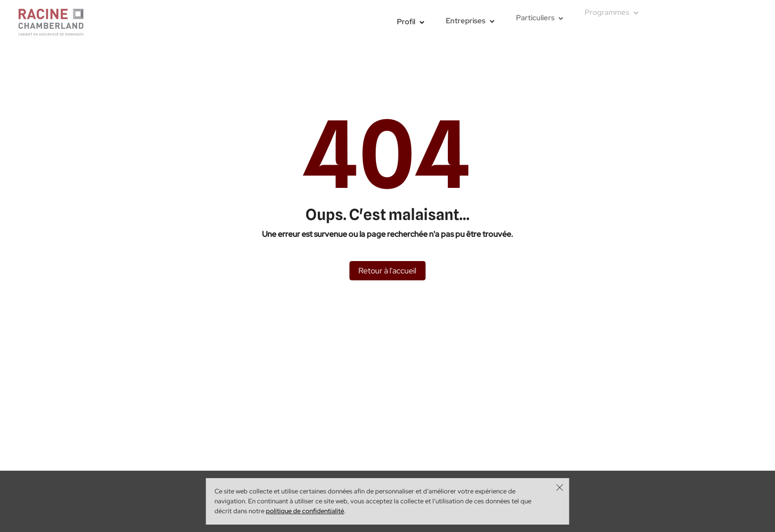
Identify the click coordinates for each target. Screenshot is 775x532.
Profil (406, 22)
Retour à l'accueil (387, 270)
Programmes (607, 9)
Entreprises (466, 20)
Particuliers (535, 16)
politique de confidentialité (305, 511)
